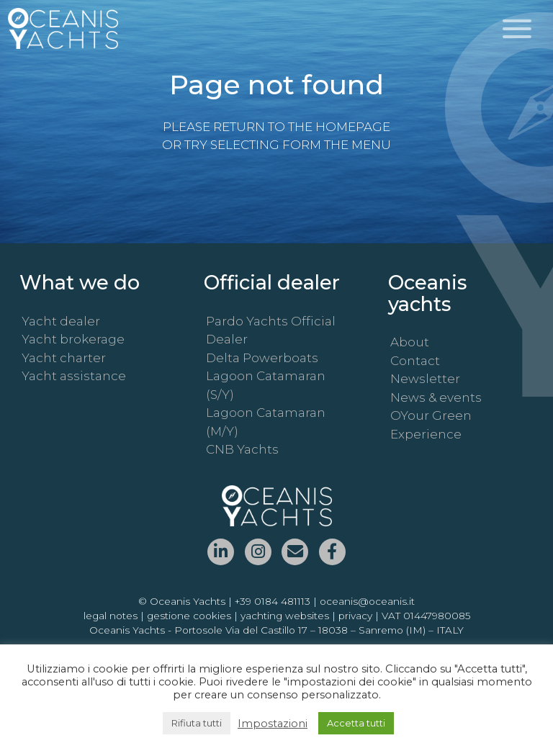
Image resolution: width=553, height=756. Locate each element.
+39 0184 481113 (273, 601)
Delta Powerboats (262, 358)
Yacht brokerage (73, 339)
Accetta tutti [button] (356, 723)
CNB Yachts (242, 449)
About (410, 342)
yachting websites (285, 616)
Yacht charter (64, 358)
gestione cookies (189, 616)
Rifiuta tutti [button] (197, 723)
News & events (436, 397)
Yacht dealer (61, 321)
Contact (415, 361)
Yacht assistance (74, 376)
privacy (355, 616)
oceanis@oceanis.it (367, 601)
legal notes (111, 616)
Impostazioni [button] (273, 724)
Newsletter (425, 379)
